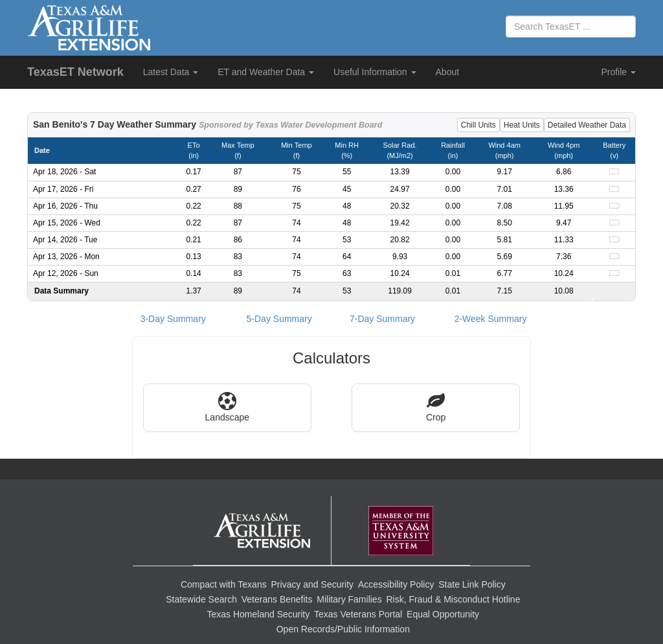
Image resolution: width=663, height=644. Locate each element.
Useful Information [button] (375, 72)
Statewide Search (201, 599)
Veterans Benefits (277, 599)
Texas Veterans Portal (358, 614)
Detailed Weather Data (587, 125)
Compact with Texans (224, 584)
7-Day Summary (382, 319)
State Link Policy (472, 584)
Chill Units (478, 125)
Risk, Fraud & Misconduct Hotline (453, 599)
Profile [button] (618, 72)
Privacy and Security (313, 584)
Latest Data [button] (171, 72)
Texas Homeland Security (258, 614)
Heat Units (522, 125)
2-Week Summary (491, 319)
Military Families (349, 599)
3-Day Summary (173, 319)
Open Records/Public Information (343, 629)
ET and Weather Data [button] (266, 72)
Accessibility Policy (396, 584)
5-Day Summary (279, 319)
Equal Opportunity (443, 614)
